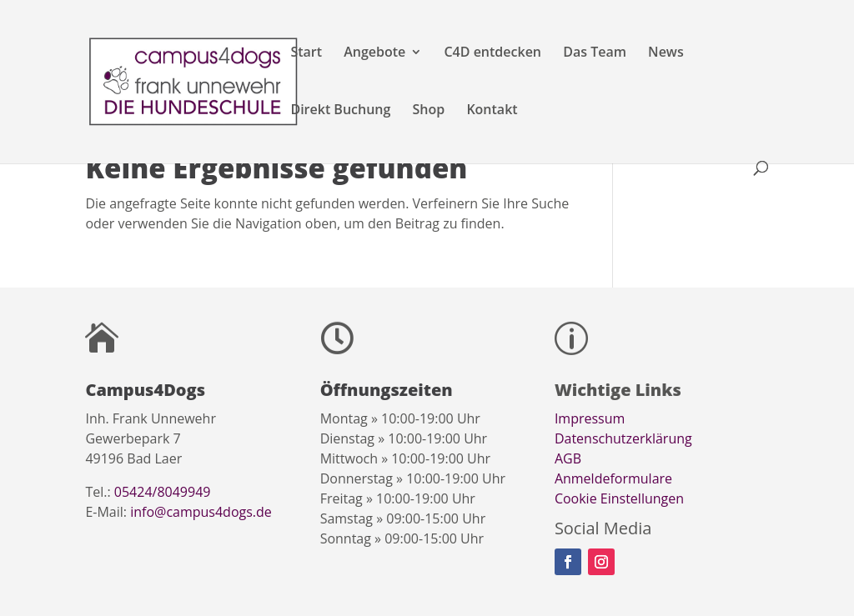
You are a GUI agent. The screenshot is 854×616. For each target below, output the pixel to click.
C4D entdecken (492, 53)
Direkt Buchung (340, 111)
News (666, 53)
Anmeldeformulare (613, 478)
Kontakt (492, 111)
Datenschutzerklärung (623, 438)
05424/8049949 (163, 492)
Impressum (590, 418)
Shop (429, 111)
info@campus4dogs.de (201, 512)
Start (306, 53)
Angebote (374, 53)
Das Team (595, 53)
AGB (568, 458)
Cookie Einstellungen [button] (619, 498)
